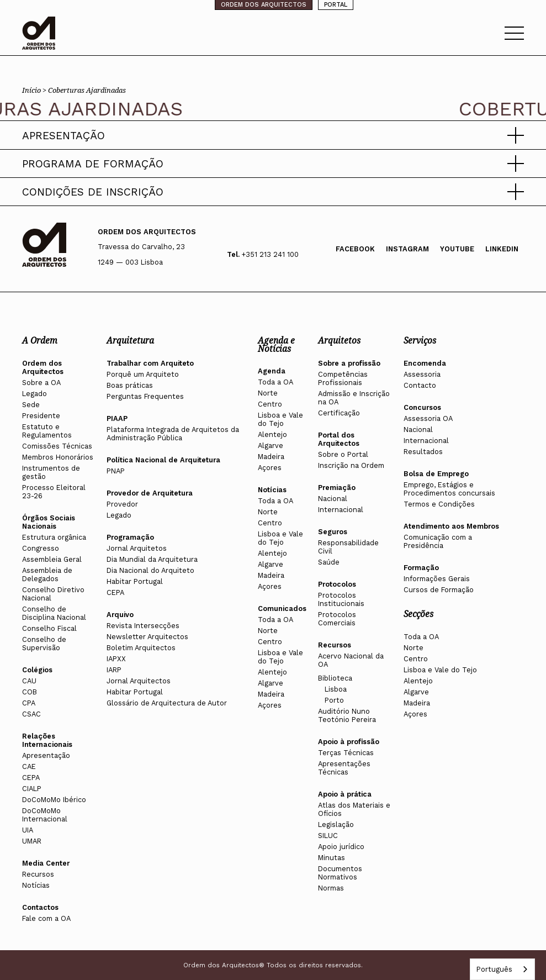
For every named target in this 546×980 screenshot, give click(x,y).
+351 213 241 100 (270, 254)
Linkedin (502, 249)
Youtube (457, 249)
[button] (273, 135)
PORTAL (336, 5)
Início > (35, 90)
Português (494, 969)
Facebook (355, 249)
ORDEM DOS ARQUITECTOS (264, 5)
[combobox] (502, 969)
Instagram (407, 249)
